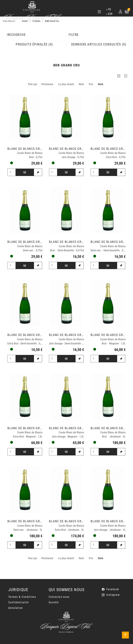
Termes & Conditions (22, 597)
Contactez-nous (59, 597)
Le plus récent (66, 84)
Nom (81, 84)
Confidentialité (19, 602)
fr (109, 9)
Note (101, 84)
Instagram (113, 595)
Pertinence (47, 84)
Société (54, 602)
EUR (110, 14)
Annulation (16, 608)
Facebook (113, 589)
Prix (91, 84)
